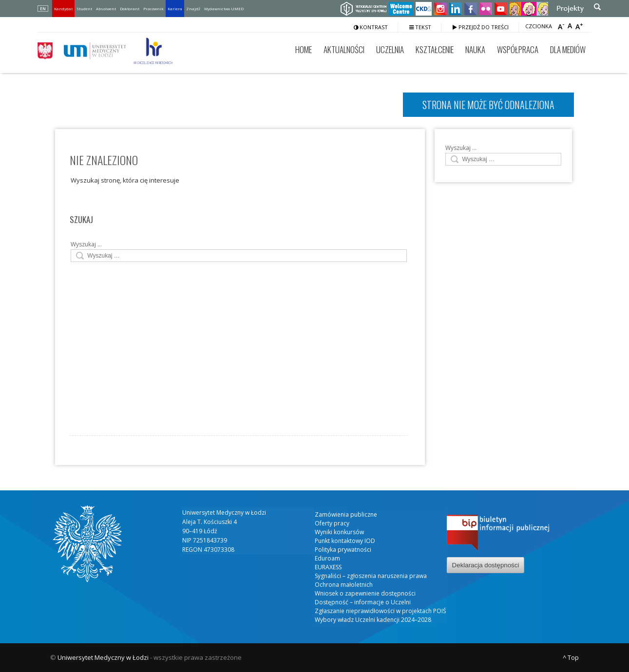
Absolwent (106, 9)
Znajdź (193, 9)
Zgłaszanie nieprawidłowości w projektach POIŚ (381, 611)
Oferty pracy (332, 523)
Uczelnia (390, 49)
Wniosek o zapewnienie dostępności (365, 593)
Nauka (475, 49)
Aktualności (344, 49)
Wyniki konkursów (339, 532)
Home (304, 49)
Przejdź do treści (481, 27)
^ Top (571, 657)
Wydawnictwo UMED (224, 9)
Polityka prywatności (343, 550)
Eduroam (327, 558)
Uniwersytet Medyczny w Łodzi (103, 657)
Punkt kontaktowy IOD (345, 541)
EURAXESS (328, 567)
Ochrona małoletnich (344, 585)
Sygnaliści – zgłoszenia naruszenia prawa (371, 576)
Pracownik (153, 9)
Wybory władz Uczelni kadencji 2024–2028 (373, 620)
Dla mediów (568, 49)
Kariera (175, 9)
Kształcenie (435, 49)
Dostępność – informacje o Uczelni (363, 602)
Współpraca (518, 49)
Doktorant (130, 9)
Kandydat (63, 9)
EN (43, 9)
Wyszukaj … (86, 244)
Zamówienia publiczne (346, 514)
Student (84, 9)
